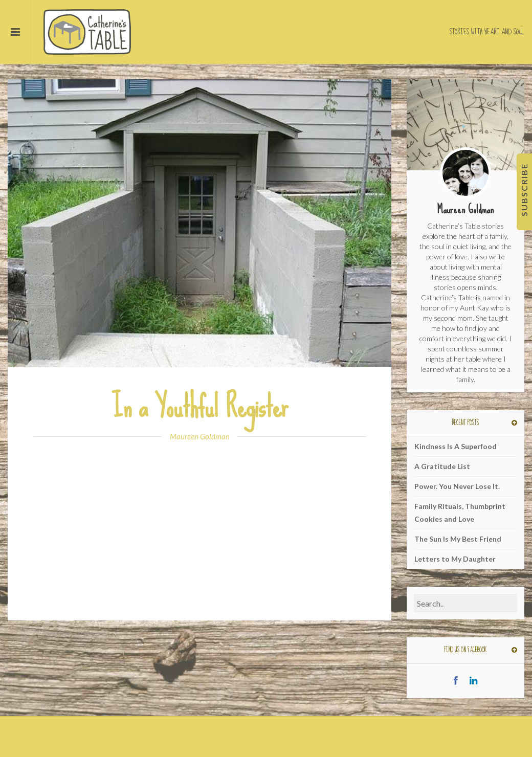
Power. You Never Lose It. (457, 486)
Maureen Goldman (200, 436)
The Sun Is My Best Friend (458, 539)
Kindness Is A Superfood (456, 446)
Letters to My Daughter (455, 559)
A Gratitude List (442, 466)
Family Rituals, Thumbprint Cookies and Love (460, 513)
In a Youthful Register (200, 407)
